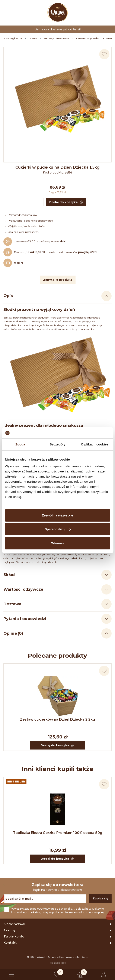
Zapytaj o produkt (58, 280)
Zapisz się (100, 898)
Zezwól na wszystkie (58, 515)
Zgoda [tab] (20, 444)
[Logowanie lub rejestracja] (104, 974)
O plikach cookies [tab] (95, 444)
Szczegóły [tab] (57, 444)
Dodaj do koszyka (57, 745)
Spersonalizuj (58, 529)
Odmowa (57, 543)
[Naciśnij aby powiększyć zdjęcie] (57, 101)
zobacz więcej (93, 912)
